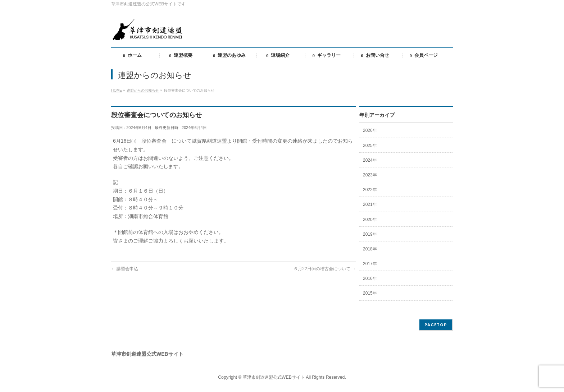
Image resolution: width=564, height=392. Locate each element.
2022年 (370, 190)
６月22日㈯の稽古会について (325, 269)
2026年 (370, 130)
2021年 (370, 204)
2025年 (370, 146)
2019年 (370, 234)
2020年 (370, 220)
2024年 (370, 160)
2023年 (370, 175)
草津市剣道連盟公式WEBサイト (274, 377)
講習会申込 (125, 269)
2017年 (370, 264)
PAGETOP (436, 325)
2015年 (370, 293)
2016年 (370, 278)
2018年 (370, 249)
